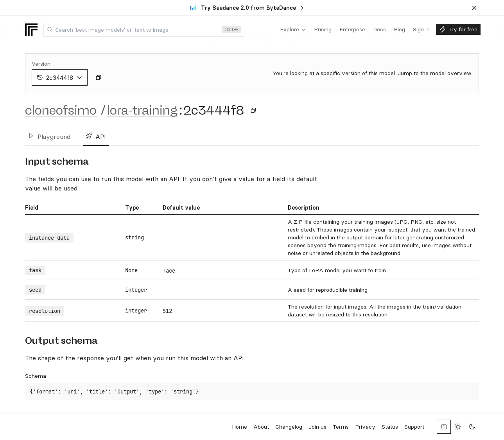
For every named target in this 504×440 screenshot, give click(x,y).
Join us (317, 427)
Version (41, 64)
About (261, 427)
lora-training (142, 110)
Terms (341, 427)
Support (414, 427)
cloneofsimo (61, 110)
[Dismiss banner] (474, 8)
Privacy (365, 427)
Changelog (289, 427)
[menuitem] (293, 30)
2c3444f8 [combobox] (60, 77)
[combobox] (144, 30)
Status (390, 427)
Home (239, 427)
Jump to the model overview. (435, 73)
